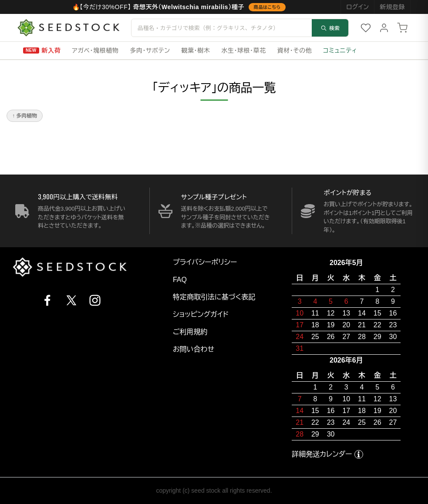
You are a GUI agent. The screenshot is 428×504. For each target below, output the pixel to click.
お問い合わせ (194, 349)
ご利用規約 (190, 332)
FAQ (180, 280)
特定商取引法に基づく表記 (214, 297)
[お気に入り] (366, 28)
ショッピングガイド (201, 314)
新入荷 (51, 50)
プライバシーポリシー (205, 262)
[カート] (402, 28)
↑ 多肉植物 (25, 116)
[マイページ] (384, 28)
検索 (330, 28)
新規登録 (392, 7)
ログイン (357, 7)
